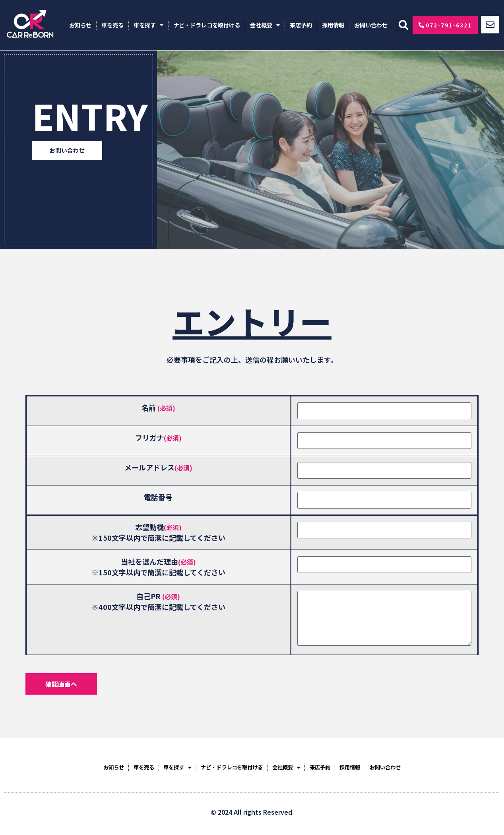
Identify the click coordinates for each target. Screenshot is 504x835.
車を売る (112, 25)
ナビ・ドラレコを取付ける (207, 25)
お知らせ (80, 25)
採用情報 (333, 25)
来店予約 (301, 25)
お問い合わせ (371, 25)
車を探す (148, 25)
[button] (404, 25)
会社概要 (265, 25)
